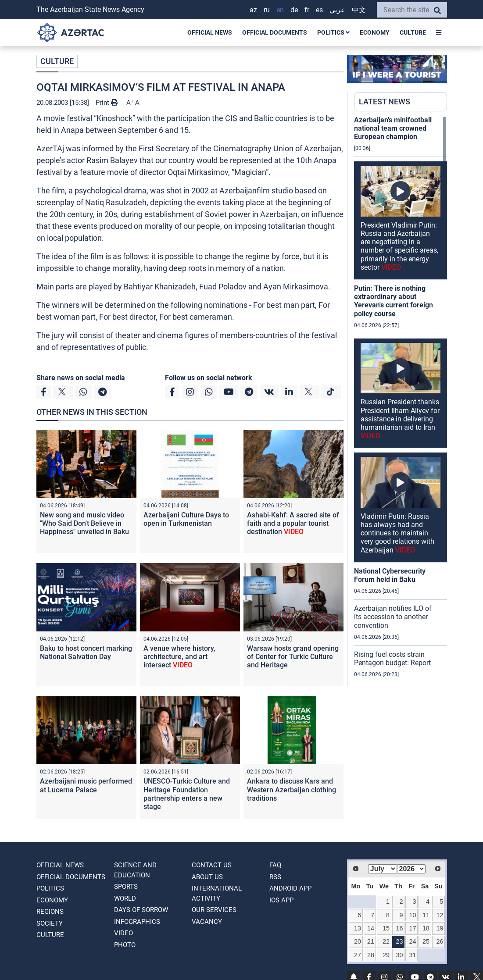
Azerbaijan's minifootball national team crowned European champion (393, 128)
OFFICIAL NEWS (210, 32)
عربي (337, 10)
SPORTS (126, 887)
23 (399, 941)
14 (371, 928)
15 (386, 928)
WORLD (125, 898)
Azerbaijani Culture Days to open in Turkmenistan (186, 519)
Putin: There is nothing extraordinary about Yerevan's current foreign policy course (394, 301)
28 (371, 955)
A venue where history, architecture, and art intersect (179, 657)
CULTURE (413, 32)
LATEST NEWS (385, 102)
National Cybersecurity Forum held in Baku (390, 575)
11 (426, 915)
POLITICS (333, 32)
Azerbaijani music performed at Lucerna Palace (86, 785)
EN (280, 10)
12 (440, 915)
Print (107, 103)
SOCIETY (50, 923)
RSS (275, 877)
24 (412, 941)
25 (426, 941)
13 (358, 928)
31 (412, 955)
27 (358, 955)
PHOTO (125, 945)
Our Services (214, 910)
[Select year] (411, 869)
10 (412, 915)
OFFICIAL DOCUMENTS (275, 32)
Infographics (137, 922)
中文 (359, 10)
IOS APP (281, 900)
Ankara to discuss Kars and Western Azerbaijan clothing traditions (292, 789)
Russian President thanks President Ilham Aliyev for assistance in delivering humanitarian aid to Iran (400, 419)
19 (440, 928)
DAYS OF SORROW (141, 910)
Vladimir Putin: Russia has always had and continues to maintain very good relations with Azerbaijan (397, 533)
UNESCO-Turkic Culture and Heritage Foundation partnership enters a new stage (187, 794)
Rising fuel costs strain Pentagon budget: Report (392, 659)
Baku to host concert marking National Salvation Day (86, 652)
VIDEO (123, 933)
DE (294, 10)
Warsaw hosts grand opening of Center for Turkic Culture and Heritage (293, 657)
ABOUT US (207, 877)
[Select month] (383, 869)
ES (319, 10)
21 (371, 941)
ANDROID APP (290, 888)
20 (358, 941)
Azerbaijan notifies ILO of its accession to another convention (393, 617)
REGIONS (50, 912)
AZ (253, 10)
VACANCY (207, 922)
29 (386, 955)
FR (307, 10)
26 (440, 941)
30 (399, 955)
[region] (401, 401)
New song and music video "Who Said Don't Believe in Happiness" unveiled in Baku (84, 523)
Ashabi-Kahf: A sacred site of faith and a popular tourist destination (293, 523)
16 (399, 928)
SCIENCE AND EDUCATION (135, 870)
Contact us (212, 865)
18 (426, 928)
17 (412, 928)
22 (386, 941)
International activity (217, 893)
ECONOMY (375, 32)
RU (267, 10)
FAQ (275, 865)
